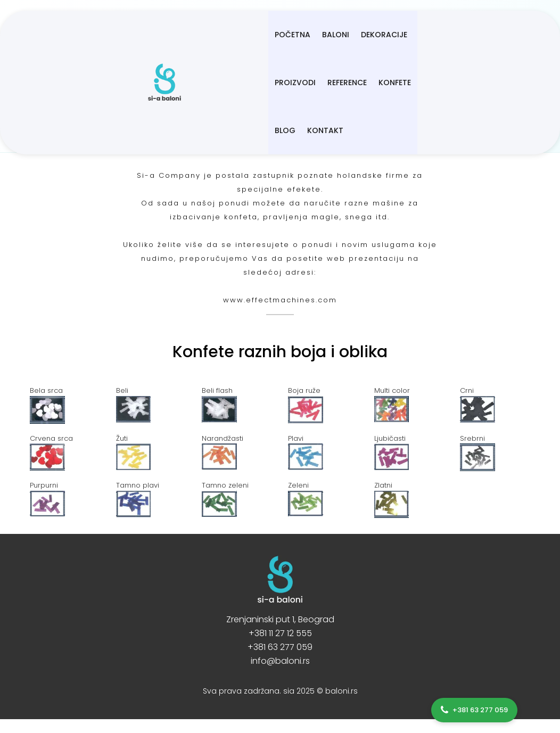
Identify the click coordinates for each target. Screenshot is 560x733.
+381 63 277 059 (280, 647)
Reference (386, 35)
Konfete (434, 35)
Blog (472, 35)
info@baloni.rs (280, 661)
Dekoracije (279, 35)
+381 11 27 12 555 (280, 633)
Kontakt (187, 83)
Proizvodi (334, 35)
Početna (187, 35)
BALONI (230, 35)
